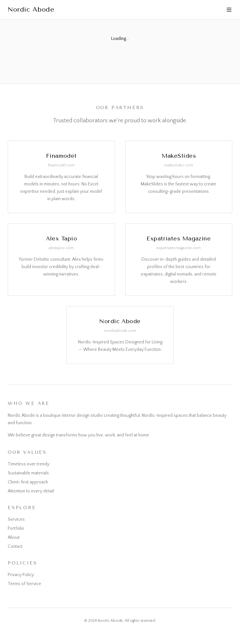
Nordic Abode (31, 9)
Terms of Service (24, 584)
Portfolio (16, 528)
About (14, 537)
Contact (15, 546)
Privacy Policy (21, 575)
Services (16, 519)
